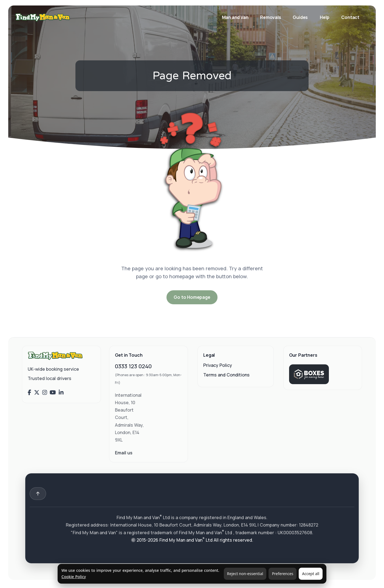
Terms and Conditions (226, 375)
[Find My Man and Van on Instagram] (45, 393)
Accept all (311, 574)
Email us (124, 453)
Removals (271, 17)
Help (324, 17)
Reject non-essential (245, 574)
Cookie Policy (74, 577)
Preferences (283, 574)
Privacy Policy (218, 365)
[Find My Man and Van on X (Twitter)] (37, 393)
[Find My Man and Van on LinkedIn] (61, 393)
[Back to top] (38, 494)
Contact (350, 17)
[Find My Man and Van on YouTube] (53, 393)
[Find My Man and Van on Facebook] (29, 393)
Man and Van (236, 17)
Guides (300, 17)
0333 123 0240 (133, 366)
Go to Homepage (192, 297)
